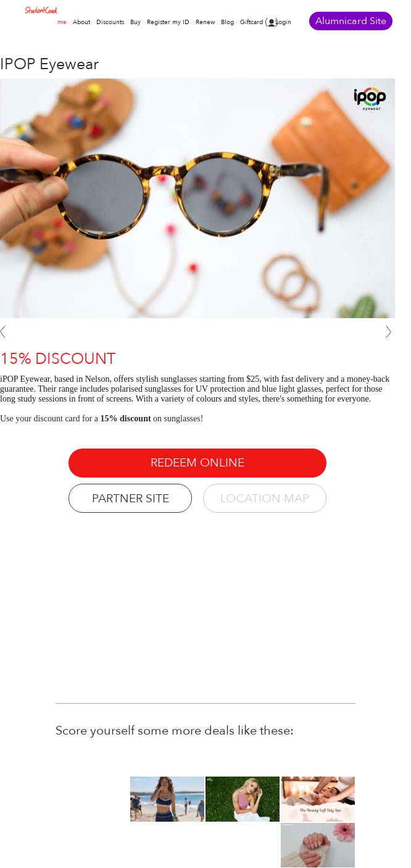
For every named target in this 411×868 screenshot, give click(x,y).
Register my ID (168, 22)
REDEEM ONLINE (197, 463)
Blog (227, 22)
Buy (135, 22)
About (81, 22)
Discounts (110, 22)
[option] (318, 799)
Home (58, 22)
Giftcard (251, 22)
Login (283, 22)
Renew (205, 22)
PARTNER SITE (131, 499)
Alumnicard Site (351, 21)
